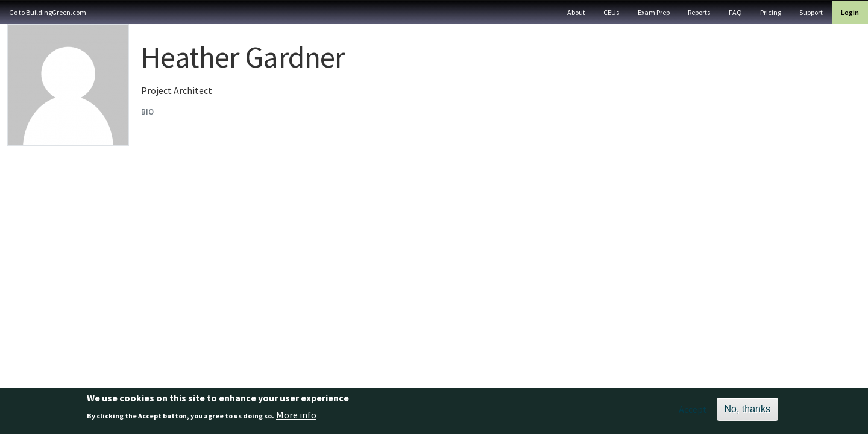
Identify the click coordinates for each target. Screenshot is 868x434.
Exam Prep (654, 12)
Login (850, 12)
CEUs (612, 12)
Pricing (771, 12)
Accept (693, 412)
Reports (699, 12)
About (576, 12)
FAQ (735, 12)
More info (296, 418)
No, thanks (747, 412)
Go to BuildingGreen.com (48, 12)
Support (811, 12)
